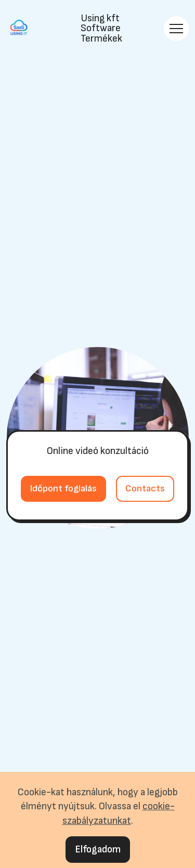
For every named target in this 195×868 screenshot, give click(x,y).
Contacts (145, 489)
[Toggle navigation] (176, 29)
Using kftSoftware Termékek (101, 29)
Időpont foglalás (63, 489)
